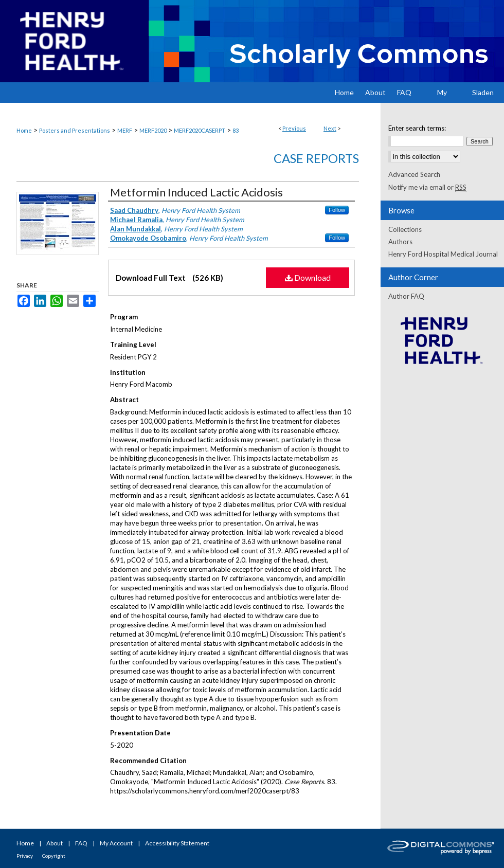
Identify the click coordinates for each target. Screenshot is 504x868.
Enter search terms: (417, 128)
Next (330, 128)
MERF (125, 130)
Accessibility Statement (177, 843)
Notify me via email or (427, 187)
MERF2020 (153, 130)
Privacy (25, 856)
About (55, 843)
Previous (294, 128)
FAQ (81, 843)
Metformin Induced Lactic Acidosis (196, 192)
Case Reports (316, 158)
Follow (337, 210)
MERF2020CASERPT (200, 130)
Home (24, 130)
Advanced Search (414, 174)
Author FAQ (406, 296)
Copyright (54, 856)
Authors (400, 242)
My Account (116, 843)
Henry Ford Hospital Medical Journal (443, 254)
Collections (405, 229)
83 (236, 130)
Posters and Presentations (75, 130)
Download (308, 277)
